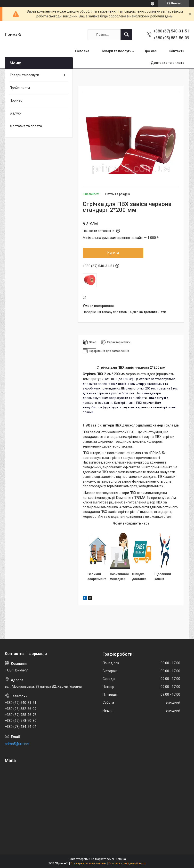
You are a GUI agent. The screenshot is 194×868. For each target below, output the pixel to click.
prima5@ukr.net (17, 744)
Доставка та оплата (168, 63)
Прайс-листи (20, 88)
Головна (82, 51)
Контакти (177, 51)
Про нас (150, 51)
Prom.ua (120, 859)
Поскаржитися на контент (88, 863)
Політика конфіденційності (127, 863)
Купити (113, 253)
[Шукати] (126, 35)
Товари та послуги (116, 51)
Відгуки (16, 113)
